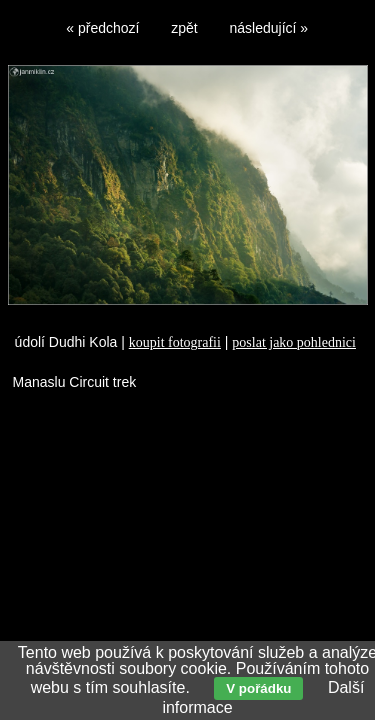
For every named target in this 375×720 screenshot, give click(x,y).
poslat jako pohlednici (294, 342)
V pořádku (258, 688)
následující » (269, 28)
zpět (184, 28)
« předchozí (102, 28)
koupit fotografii (175, 342)
